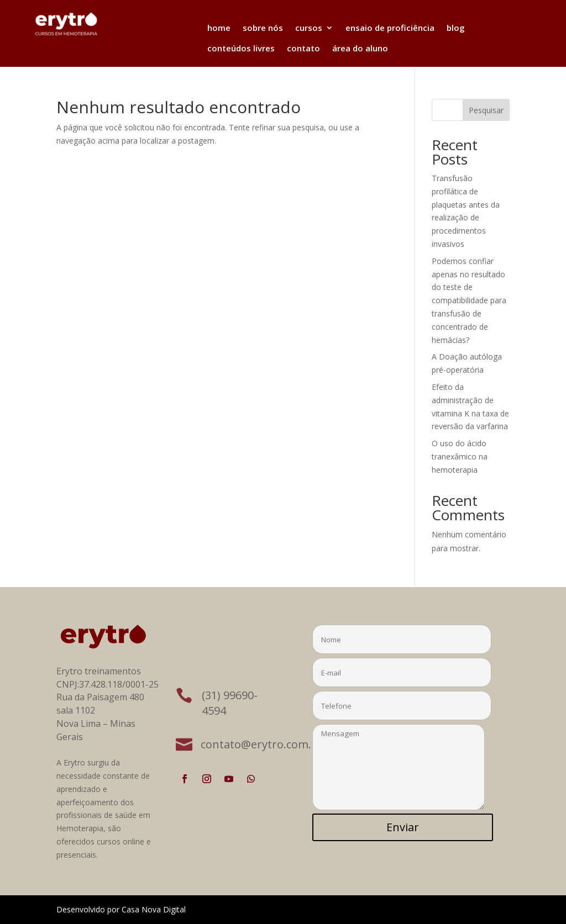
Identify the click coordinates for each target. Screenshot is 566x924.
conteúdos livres (241, 48)
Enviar (403, 827)
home (219, 28)
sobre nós (263, 28)
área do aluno (360, 48)
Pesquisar (486, 110)
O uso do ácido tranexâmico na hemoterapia (460, 456)
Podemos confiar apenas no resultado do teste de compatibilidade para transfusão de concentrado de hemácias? (469, 300)
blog (456, 28)
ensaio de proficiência (390, 28)
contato (303, 48)
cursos (309, 28)
